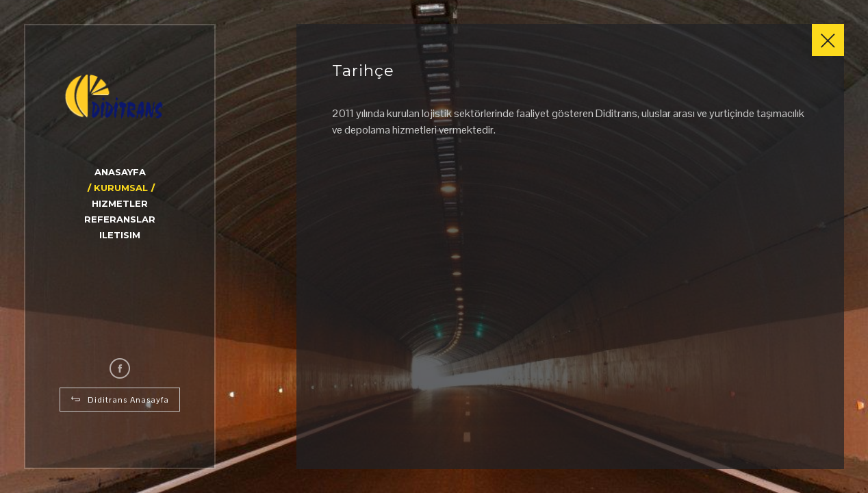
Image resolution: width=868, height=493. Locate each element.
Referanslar (120, 219)
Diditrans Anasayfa (120, 400)
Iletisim (120, 235)
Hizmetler (120, 203)
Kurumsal (121, 188)
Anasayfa (120, 172)
